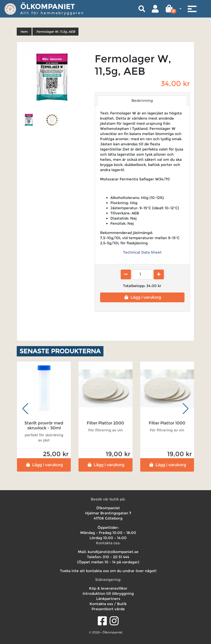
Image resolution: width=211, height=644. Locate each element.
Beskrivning (142, 101)
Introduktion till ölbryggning (108, 593)
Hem (24, 32)
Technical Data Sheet (142, 252)
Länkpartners (108, 599)
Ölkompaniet (48, 6)
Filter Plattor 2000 (105, 423)
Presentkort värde (108, 609)
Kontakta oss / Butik (108, 604)
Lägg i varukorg (142, 297)
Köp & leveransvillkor (108, 588)
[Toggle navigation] (192, 9)
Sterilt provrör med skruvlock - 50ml (44, 425)
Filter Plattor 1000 (167, 423)
